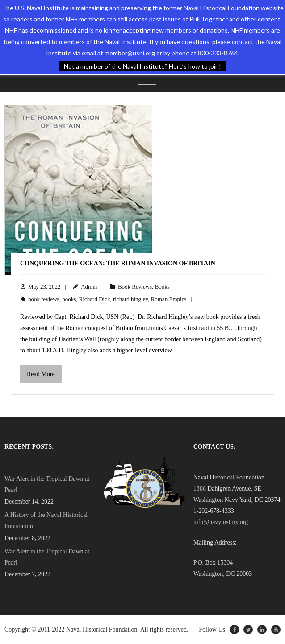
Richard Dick (95, 299)
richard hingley (130, 299)
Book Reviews (135, 287)
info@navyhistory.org (221, 522)
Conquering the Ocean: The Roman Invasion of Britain (118, 263)
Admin (89, 287)
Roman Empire (169, 299)
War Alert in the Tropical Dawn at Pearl (47, 484)
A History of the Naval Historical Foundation (46, 520)
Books (162, 287)
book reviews (44, 299)
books (69, 299)
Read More (41, 374)
